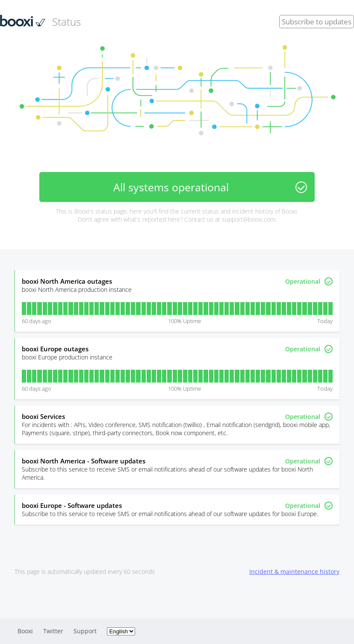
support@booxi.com (249, 219)
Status (40, 21)
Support (85, 631)
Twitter (53, 631)
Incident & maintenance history (294, 571)
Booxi (25, 631)
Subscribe (317, 22)
